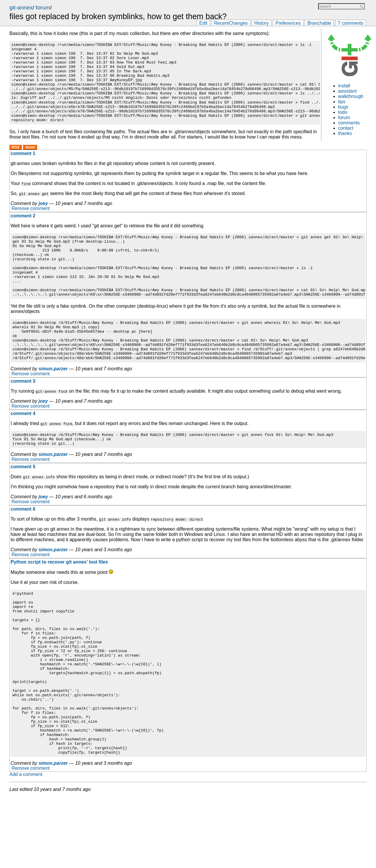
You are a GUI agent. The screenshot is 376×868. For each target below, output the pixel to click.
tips (342, 102)
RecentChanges (231, 23)
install (344, 86)
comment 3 (23, 417)
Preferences (288, 23)
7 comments (351, 23)
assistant (347, 91)
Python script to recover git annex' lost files (59, 600)
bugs (343, 107)
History (262, 23)
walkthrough (351, 96)
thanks (345, 133)
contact (346, 128)
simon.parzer (53, 405)
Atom (30, 163)
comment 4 (23, 449)
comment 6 (23, 548)
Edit (203, 23)
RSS (16, 163)
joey (43, 219)
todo (343, 112)
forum (43, 8)
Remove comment (31, 224)
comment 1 (23, 169)
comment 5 (23, 505)
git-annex (21, 8)
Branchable (319, 23)
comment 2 (23, 231)
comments (349, 123)
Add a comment (26, 845)
